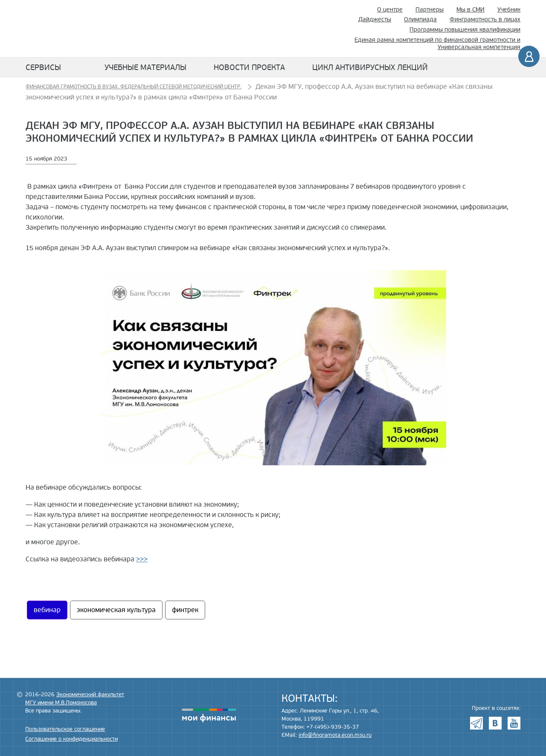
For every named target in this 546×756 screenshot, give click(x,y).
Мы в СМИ (470, 10)
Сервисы (43, 67)
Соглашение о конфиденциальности (71, 739)
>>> (142, 559)
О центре (390, 10)
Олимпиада (420, 19)
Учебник (509, 10)
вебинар (47, 610)
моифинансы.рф (209, 715)
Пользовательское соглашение (65, 729)
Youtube (514, 723)
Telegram (476, 723)
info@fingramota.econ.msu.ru (335, 735)
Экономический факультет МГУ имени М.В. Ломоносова (261, 29)
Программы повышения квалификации (465, 30)
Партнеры (430, 10)
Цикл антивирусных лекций (370, 67)
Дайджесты (375, 19)
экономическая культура (116, 610)
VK (495, 723)
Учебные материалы (145, 67)
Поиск (331, 29)
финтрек (185, 610)
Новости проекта (249, 67)
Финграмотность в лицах (485, 19)
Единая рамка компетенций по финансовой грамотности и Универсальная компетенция (437, 44)
